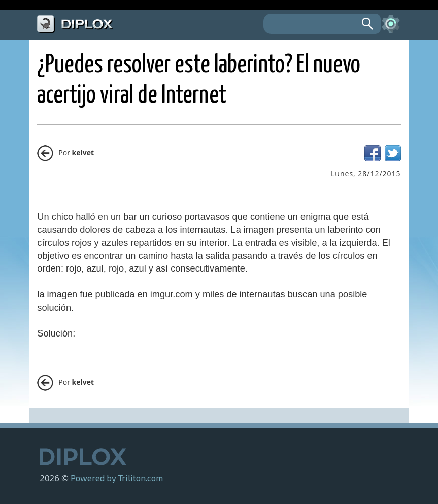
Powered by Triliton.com (117, 478)
